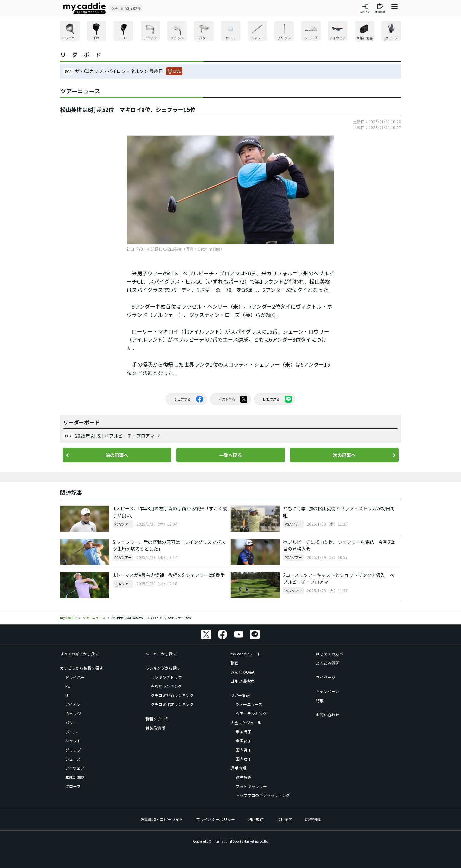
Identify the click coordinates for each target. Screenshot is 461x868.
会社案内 (284, 819)
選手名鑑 (243, 777)
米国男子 (243, 732)
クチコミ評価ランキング (172, 695)
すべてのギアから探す (79, 654)
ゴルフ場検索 (242, 681)
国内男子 (243, 750)
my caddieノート (246, 654)
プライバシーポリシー (216, 819)
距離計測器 (75, 777)
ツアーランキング (251, 713)
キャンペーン (327, 691)
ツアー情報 (240, 695)
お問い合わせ (328, 715)
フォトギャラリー (251, 786)
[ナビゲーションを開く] (394, 8)
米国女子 (243, 741)
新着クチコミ (157, 719)
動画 (234, 663)
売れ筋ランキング (166, 686)
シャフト (73, 741)
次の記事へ (344, 455)
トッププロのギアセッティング (263, 795)
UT (68, 695)
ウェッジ (73, 713)
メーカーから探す (161, 654)
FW (68, 686)
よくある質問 (328, 663)
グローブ (73, 786)
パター (71, 722)
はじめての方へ (330, 654)
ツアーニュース (249, 704)
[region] (230, 32)
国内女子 (243, 759)
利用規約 (256, 819)
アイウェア (75, 768)
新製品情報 (155, 728)
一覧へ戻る (230, 455)
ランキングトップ (166, 677)
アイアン (73, 704)
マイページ (326, 677)
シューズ (73, 759)
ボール (71, 732)
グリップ (73, 750)
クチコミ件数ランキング (172, 704)
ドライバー (75, 677)
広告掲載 (313, 819)
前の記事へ (117, 455)
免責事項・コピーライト (162, 819)
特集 (320, 700)
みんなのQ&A (242, 672)
